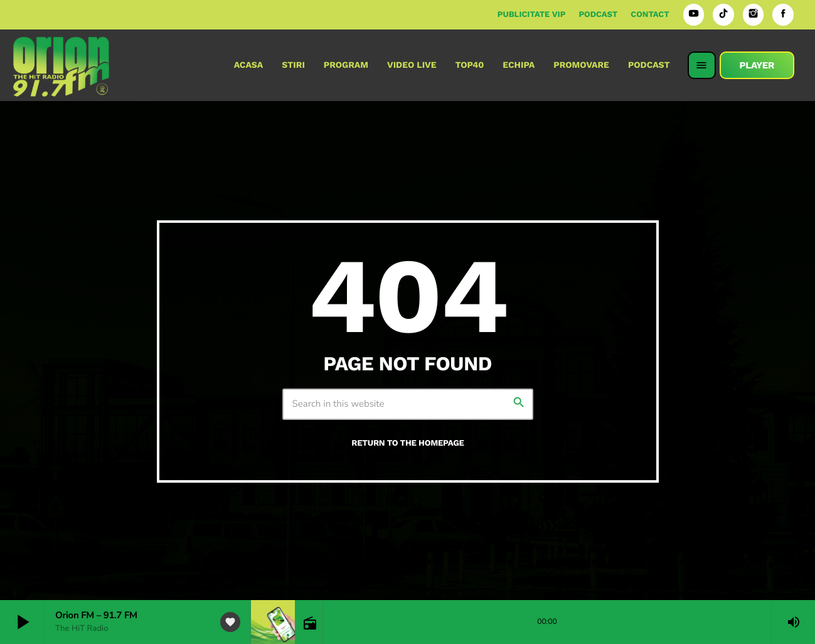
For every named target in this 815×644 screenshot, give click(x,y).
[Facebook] (783, 15)
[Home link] (61, 65)
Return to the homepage (407, 443)
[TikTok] (723, 15)
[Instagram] (754, 15)
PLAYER (757, 65)
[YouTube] (694, 15)
